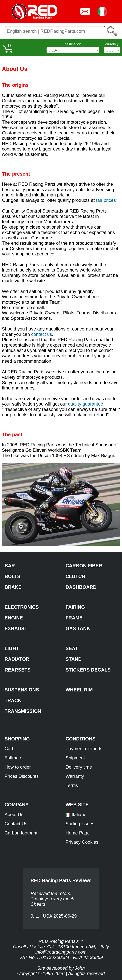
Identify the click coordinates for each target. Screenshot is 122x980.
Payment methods (84, 749)
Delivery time (79, 767)
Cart (9, 749)
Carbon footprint (21, 833)
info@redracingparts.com (61, 952)
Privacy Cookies (82, 842)
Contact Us (16, 824)
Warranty (75, 776)
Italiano (79, 814)
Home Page (78, 833)
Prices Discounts (22, 776)
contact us (41, 334)
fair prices (106, 200)
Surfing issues (80, 824)
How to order (18, 767)
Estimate (13, 758)
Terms (72, 785)
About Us (14, 814)
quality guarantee (86, 404)
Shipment (75, 758)
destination (73, 44)
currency (112, 44)
